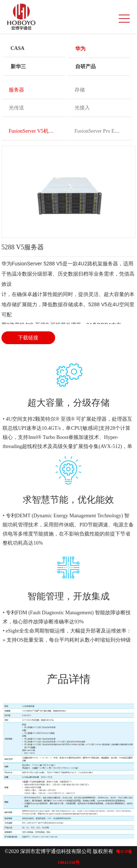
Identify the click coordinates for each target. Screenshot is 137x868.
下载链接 (28, 338)
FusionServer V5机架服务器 (39, 131)
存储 (80, 90)
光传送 (16, 108)
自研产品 (85, 67)
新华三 (18, 67)
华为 (80, 49)
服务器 (16, 90)
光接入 (82, 108)
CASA (18, 48)
